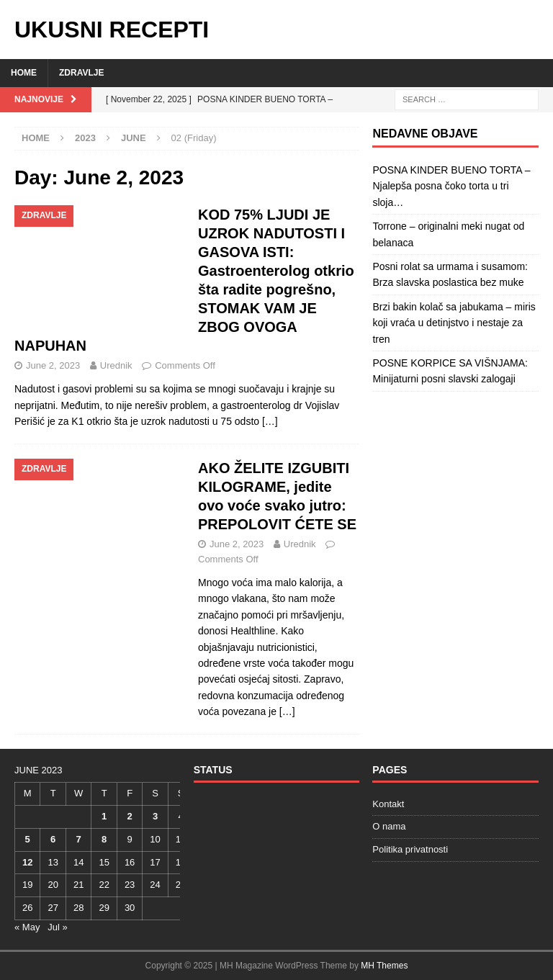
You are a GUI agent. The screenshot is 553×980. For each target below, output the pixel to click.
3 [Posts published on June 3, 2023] (155, 816)
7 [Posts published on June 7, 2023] (79, 839)
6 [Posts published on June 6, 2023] (53, 839)
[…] (270, 421)
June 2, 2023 (53, 365)
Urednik (116, 365)
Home (24, 73)
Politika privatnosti (410, 849)
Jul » (57, 927)
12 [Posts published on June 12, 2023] (27, 862)
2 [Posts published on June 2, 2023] (129, 816)
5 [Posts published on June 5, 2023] (28, 839)
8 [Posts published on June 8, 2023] (104, 839)
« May (27, 927)
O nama (389, 826)
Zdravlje (81, 73)
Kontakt (388, 804)
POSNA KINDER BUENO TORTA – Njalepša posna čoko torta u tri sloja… (451, 186)
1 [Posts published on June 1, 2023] (104, 816)
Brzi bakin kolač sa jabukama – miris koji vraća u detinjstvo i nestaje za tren (454, 323)
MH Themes (384, 966)
